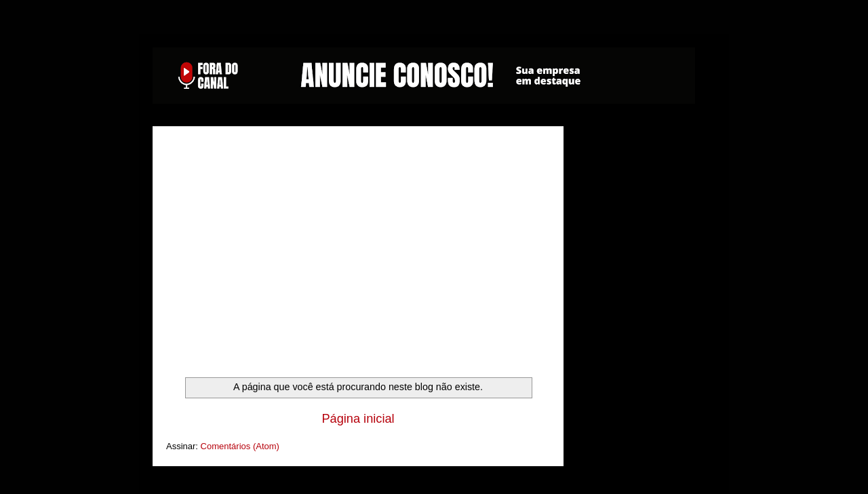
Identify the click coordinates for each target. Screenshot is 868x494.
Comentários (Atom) (240, 446)
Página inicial (358, 419)
